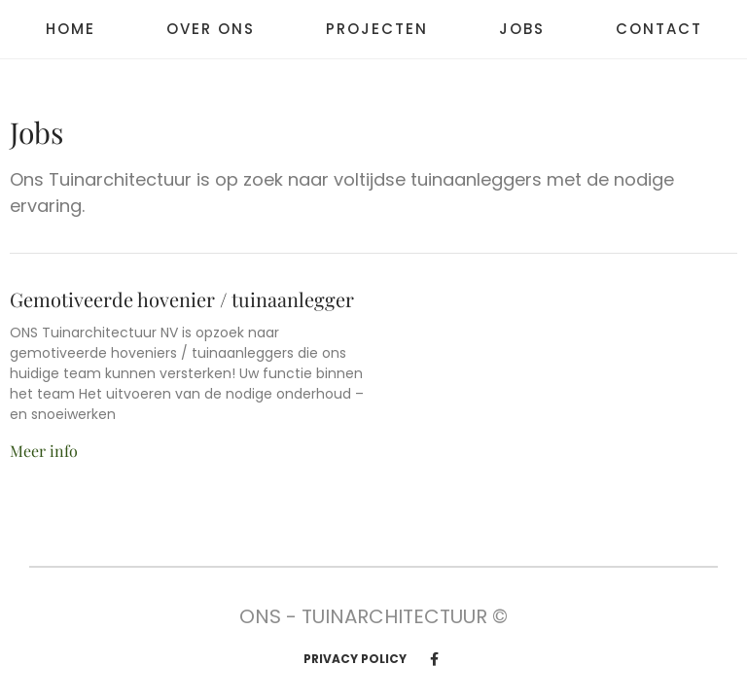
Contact (659, 29)
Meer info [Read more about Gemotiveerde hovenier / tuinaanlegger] (44, 451)
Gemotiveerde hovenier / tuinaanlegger (182, 299)
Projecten (377, 29)
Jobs (522, 29)
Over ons (211, 29)
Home (71, 29)
